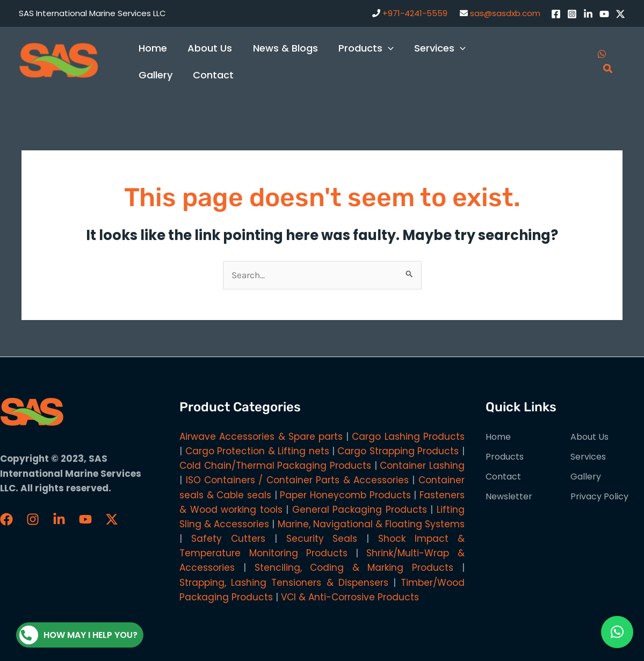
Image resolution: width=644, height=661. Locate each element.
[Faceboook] (6, 519)
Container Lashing (422, 466)
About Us (589, 437)
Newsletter (509, 496)
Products (505, 457)
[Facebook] (556, 14)
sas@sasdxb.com (505, 13)
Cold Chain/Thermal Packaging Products (275, 466)
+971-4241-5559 (415, 13)
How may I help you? (78, 635)
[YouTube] (604, 14)
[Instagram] (572, 14)
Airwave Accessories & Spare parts (261, 437)
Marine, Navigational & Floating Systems (371, 524)
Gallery (586, 477)
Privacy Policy (599, 496)
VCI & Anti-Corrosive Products (350, 597)
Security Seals (322, 539)
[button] (617, 632)
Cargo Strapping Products (398, 451)
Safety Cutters (228, 539)
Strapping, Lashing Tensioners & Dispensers (284, 583)
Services (588, 457)
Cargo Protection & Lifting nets (257, 451)
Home (498, 437)
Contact (503, 477)
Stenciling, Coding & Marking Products (354, 568)
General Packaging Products (360, 510)
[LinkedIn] (588, 14)
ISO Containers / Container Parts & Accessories (297, 480)
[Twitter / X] (620, 14)
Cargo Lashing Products (408, 437)
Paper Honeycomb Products (345, 495)
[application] (384, 48)
